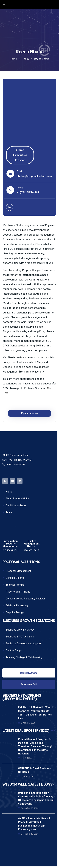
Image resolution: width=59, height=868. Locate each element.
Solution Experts (15, 578)
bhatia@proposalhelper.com (34, 176)
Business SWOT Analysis (20, 637)
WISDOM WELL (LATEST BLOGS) (28, 784)
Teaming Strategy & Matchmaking (24, 657)
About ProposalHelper (18, 499)
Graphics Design (15, 612)
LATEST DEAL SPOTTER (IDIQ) (26, 731)
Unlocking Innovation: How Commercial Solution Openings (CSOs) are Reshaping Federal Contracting (37, 798)
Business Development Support (23, 644)
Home (9, 492)
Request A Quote (29, 673)
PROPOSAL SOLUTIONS (21, 562)
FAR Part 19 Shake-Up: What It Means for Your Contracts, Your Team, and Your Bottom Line (36, 713)
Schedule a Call (29, 684)
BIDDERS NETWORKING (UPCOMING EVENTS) (22, 697)
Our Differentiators (16, 505)
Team (9, 512)
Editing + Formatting (17, 605)
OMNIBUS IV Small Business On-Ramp (34, 770)
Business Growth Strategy (20, 630)
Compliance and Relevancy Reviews (26, 599)
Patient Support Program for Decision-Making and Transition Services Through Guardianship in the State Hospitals (35, 746)
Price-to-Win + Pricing (18, 592)
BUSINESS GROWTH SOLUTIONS (29, 621)
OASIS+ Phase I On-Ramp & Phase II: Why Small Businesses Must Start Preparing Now (34, 824)
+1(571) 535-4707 (28, 192)
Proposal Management (18, 571)
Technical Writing (15, 585)
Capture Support (15, 650)
